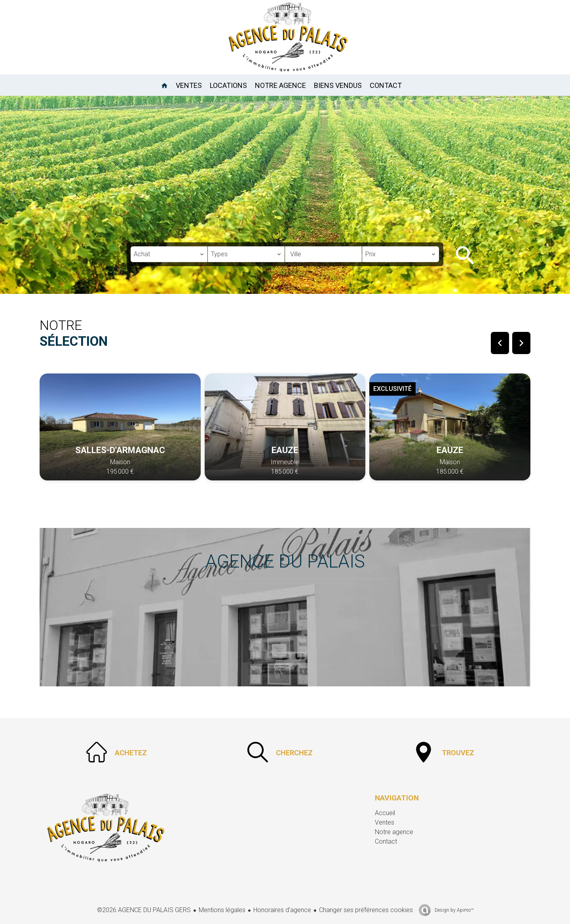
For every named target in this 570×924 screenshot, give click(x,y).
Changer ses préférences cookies (366, 910)
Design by (453, 910)
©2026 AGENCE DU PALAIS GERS (144, 910)
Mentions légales (222, 910)
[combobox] (169, 254)
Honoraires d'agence (282, 910)
